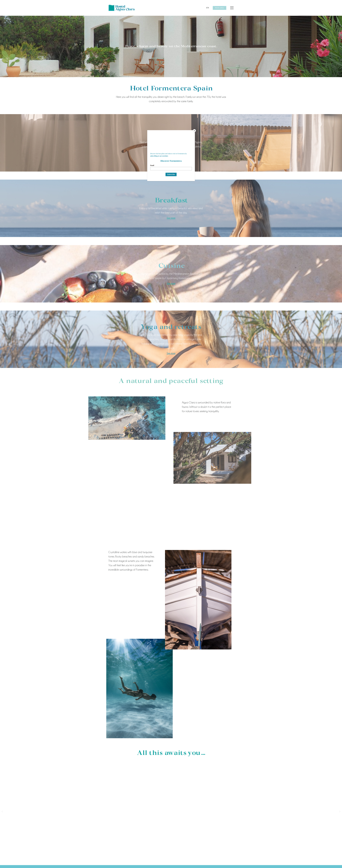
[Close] (194, 131)
